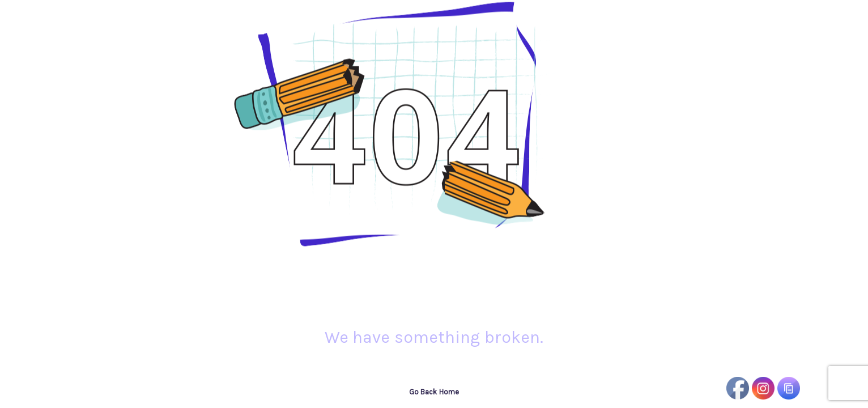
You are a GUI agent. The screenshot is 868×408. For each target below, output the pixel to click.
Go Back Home (434, 392)
